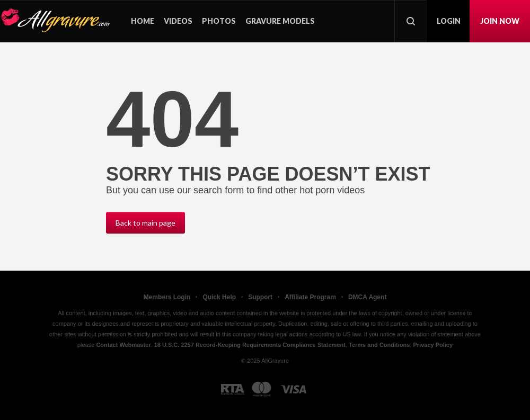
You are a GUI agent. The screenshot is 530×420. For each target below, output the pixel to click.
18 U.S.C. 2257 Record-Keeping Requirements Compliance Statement (250, 345)
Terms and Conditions (379, 345)
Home (143, 21)
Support (260, 297)
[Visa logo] (294, 389)
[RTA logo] (233, 389)
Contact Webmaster (123, 345)
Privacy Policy (433, 345)
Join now (500, 21)
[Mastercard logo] (262, 389)
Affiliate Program (310, 297)
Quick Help (219, 297)
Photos (219, 21)
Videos (178, 21)
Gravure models (280, 21)
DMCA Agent (367, 297)
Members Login (167, 297)
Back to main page (145, 223)
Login (449, 21)
